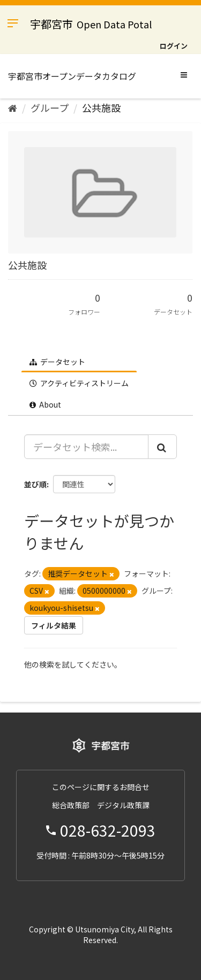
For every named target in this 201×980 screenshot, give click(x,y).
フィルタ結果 (54, 625)
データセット (57, 362)
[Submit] (162, 447)
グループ (50, 108)
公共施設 (101, 108)
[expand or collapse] (184, 74)
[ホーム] (13, 108)
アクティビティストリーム (79, 383)
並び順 (35, 484)
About (45, 404)
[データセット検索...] (86, 447)
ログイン (174, 46)
